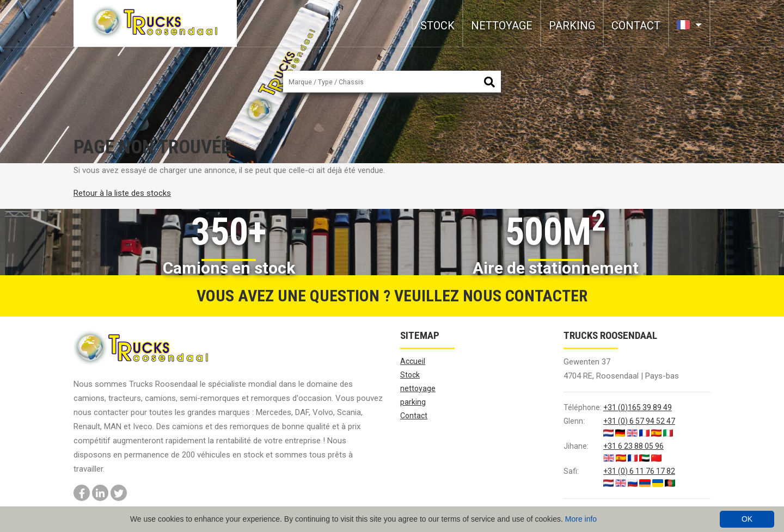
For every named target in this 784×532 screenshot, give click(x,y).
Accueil (413, 361)
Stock (437, 26)
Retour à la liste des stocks (122, 193)
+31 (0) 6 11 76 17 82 (639, 471)
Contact (636, 26)
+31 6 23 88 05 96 (633, 446)
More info (581, 519)
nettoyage (502, 26)
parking (572, 26)
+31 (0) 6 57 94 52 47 (639, 421)
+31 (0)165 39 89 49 (638, 407)
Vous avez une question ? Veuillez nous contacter (392, 296)
